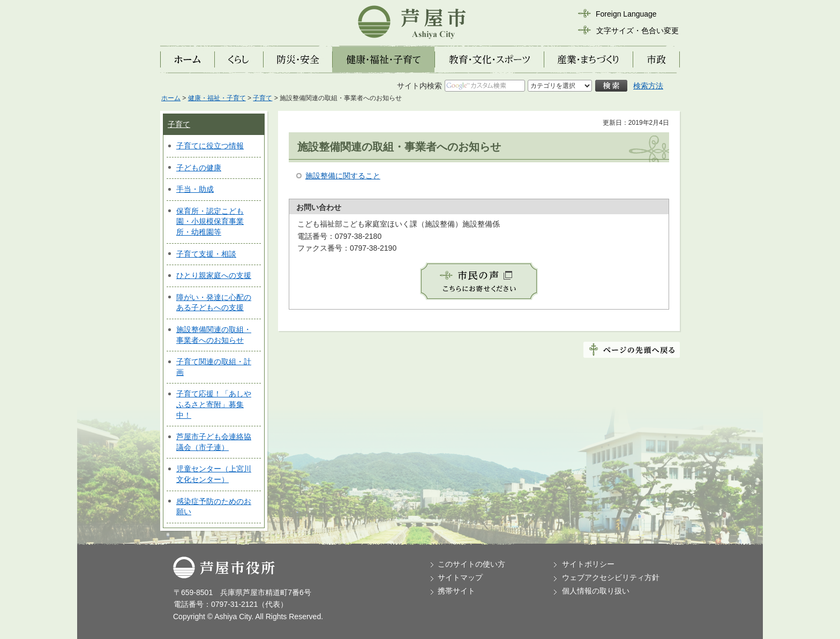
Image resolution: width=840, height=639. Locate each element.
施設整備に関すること (343, 176)
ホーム (171, 98)
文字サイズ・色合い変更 (637, 31)
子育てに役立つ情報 (210, 146)
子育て (262, 98)
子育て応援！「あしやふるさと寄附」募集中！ (214, 404)
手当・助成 (195, 189)
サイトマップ (460, 577)
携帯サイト (456, 591)
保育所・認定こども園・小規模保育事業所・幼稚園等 (210, 221)
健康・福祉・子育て (217, 98)
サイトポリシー (588, 564)
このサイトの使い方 (471, 564)
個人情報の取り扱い (596, 591)
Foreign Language (626, 14)
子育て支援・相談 (206, 254)
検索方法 (648, 86)
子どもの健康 (199, 168)
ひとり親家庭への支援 (214, 275)
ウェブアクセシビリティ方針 (611, 577)
